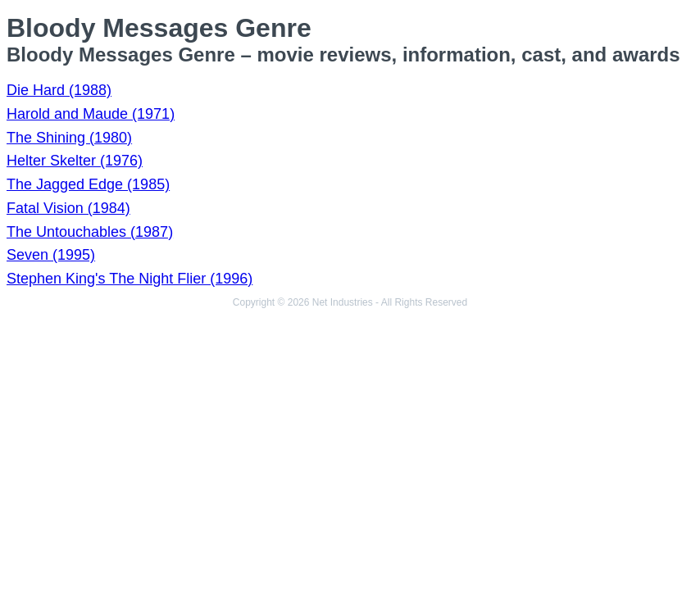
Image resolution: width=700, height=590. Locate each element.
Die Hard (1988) (59, 90)
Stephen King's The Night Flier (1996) (130, 279)
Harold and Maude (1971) (91, 114)
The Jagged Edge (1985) (88, 184)
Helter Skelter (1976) (75, 161)
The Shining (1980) (69, 138)
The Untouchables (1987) (90, 232)
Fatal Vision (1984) (68, 208)
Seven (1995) (51, 255)
